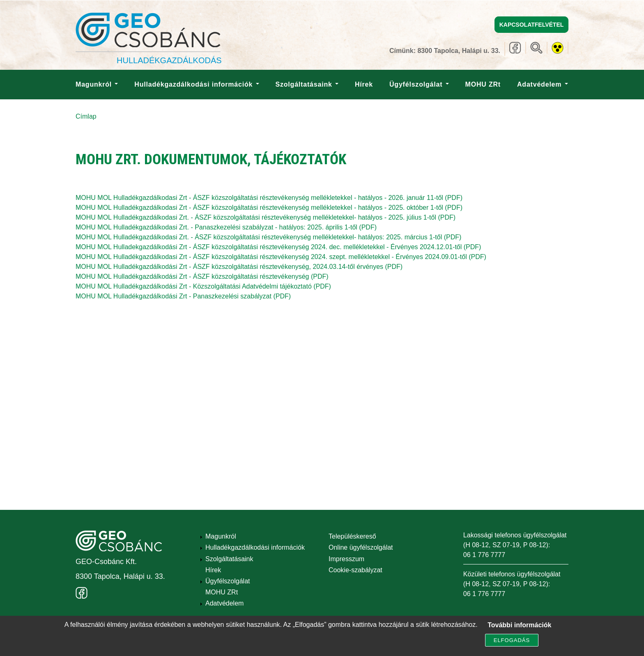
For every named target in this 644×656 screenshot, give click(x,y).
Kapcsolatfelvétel (532, 25)
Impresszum (346, 559)
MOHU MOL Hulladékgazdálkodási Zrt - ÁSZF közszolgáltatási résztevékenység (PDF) (202, 276)
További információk (519, 627)
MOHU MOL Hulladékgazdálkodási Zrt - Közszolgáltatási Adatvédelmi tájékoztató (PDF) (203, 286)
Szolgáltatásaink (307, 84)
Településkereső (352, 536)
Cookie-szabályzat (355, 570)
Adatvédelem (543, 84)
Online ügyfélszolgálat (361, 547)
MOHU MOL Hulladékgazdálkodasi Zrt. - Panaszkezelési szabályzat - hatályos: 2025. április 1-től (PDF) (226, 227)
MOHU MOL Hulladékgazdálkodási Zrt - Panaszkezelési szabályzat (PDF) (183, 296)
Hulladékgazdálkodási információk (197, 84)
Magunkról (97, 84)
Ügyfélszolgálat (419, 84)
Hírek (364, 84)
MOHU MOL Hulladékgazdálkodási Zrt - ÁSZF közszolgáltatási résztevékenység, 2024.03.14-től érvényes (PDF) (239, 267)
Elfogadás (512, 642)
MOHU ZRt (483, 84)
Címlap (86, 116)
